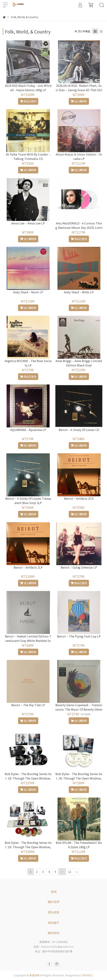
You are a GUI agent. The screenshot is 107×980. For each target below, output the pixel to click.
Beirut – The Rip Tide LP (28, 705)
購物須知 (54, 933)
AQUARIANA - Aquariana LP (28, 430)
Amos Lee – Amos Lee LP (28, 223)
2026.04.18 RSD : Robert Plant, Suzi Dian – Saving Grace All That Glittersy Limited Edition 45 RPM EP (79, 90)
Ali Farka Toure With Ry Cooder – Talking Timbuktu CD (28, 156)
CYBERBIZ (87, 975)
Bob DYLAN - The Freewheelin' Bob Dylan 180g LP (79, 845)
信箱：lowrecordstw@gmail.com (54, 947)
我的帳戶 (54, 923)
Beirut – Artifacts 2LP (28, 567)
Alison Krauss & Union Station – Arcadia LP (79, 156)
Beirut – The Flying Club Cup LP (79, 636)
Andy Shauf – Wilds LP (79, 292)
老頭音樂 (34, 975)
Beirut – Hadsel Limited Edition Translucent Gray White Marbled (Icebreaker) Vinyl (28, 641)
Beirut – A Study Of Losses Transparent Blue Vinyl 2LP (28, 501)
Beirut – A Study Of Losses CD (79, 430)
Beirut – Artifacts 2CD (79, 498)
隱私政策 (54, 912)
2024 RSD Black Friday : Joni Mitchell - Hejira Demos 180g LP (28, 88)
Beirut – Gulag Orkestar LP (79, 567)
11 (70, 872)
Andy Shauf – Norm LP (28, 292)
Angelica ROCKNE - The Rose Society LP (28, 363)
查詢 (54, 892)
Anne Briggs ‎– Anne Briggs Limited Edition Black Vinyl (79, 363)
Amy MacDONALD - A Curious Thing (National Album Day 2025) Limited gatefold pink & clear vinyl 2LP (79, 228)
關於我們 (54, 902)
